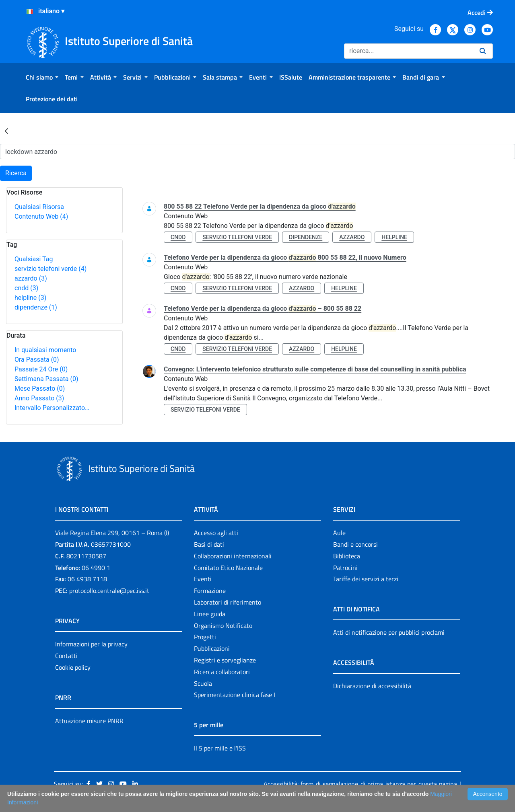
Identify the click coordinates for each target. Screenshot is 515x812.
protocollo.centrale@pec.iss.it (109, 591)
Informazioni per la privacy (91, 644)
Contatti (66, 656)
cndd (26, 288)
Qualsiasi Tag (34, 259)
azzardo (31, 278)
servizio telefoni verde (50, 269)
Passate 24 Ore (41, 369)
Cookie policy (73, 667)
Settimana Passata (46, 379)
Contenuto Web (41, 216)
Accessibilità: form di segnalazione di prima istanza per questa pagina (360, 784)
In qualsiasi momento (45, 350)
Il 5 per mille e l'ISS (220, 748)
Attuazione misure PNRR (89, 721)
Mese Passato (40, 389)
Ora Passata (37, 360)
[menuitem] (42, 77)
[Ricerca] (409, 51)
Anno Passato (39, 398)
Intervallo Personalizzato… (52, 408)
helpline (30, 298)
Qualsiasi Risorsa (39, 207)
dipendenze (36, 307)
